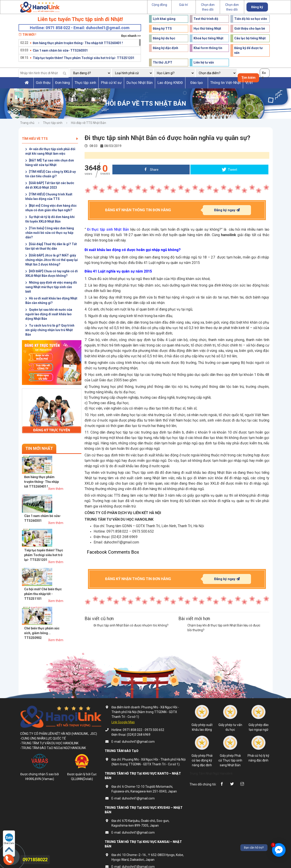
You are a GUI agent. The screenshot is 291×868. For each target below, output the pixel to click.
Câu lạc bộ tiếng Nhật (250, 38)
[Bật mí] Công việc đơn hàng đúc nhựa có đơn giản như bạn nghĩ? (51, 208)
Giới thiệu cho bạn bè (250, 28)
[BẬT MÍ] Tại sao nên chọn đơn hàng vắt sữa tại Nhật (50, 163)
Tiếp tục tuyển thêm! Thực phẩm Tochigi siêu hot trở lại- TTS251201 (84, 58)
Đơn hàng (63, 83)
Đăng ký (257, 7)
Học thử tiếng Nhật (207, 28)
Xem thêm (74, 470)
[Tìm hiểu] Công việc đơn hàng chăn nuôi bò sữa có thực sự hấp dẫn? (50, 233)
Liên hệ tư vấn (204, 62)
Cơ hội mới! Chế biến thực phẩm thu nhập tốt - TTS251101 (61, 527)
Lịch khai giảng (164, 19)
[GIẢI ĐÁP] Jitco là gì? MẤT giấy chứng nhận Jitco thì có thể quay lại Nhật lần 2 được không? (52, 260)
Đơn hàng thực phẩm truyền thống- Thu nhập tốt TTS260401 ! (78, 43)
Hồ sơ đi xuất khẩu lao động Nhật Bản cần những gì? (51, 301)
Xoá (264, 74)
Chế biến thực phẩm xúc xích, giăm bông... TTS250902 (60, 549)
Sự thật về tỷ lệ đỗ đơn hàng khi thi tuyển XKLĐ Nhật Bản (50, 219)
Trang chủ (27, 123)
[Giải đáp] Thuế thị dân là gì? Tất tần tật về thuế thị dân (51, 246)
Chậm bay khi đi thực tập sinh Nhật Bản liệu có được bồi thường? (224, 628)
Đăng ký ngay (227, 210)
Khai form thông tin (208, 48)
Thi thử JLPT (163, 62)
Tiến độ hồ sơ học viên (251, 19)
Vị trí (249, 83)
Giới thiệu (43, 83)
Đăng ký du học (164, 38)
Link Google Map (123, 712)
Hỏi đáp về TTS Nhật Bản (89, 123)
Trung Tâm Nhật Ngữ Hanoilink (211, 764)
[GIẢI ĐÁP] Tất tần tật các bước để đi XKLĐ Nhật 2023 (50, 185)
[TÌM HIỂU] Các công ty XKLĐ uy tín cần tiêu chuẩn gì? (51, 174)
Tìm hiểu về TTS (50, 139)
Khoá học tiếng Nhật (208, 38)
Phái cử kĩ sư (111, 83)
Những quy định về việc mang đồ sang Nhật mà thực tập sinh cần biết (51, 287)
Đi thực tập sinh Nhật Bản (108, 229)
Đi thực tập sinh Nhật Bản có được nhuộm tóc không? (131, 625)
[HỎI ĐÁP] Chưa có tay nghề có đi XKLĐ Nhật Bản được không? (52, 273)
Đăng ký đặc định (166, 48)
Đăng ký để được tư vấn (248, 50)
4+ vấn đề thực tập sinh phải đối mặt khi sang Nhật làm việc (50, 151)
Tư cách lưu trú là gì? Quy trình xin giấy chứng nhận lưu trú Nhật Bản (50, 330)
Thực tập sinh (85, 83)
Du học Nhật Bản (140, 83)
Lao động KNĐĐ (170, 83)
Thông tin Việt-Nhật (225, 83)
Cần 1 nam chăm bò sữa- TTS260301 (60, 50)
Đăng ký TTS (162, 28)
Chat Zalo (9, 839)
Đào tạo (197, 83)
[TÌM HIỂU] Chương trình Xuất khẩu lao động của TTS (49, 197)
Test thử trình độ (206, 19)
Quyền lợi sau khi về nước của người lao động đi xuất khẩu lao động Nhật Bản (49, 314)
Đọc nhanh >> (131, 36)
